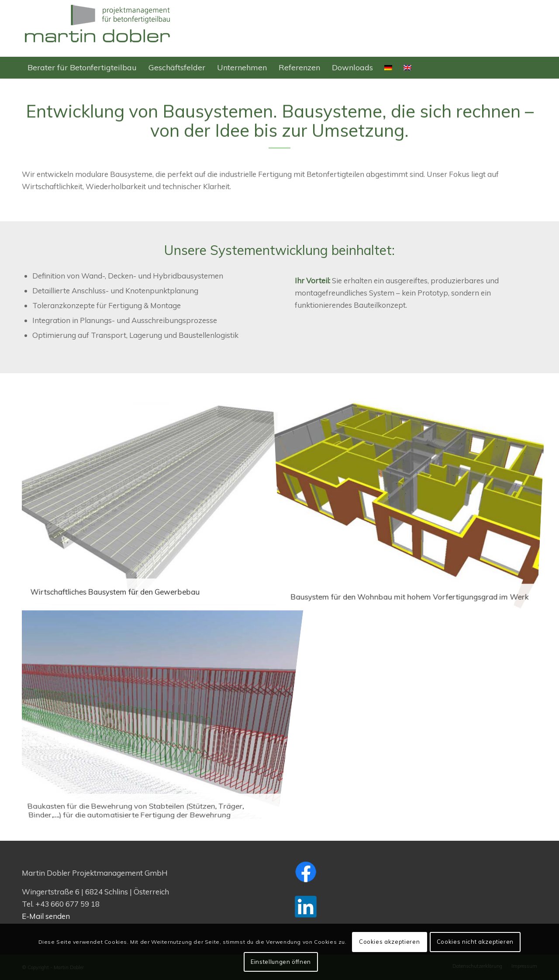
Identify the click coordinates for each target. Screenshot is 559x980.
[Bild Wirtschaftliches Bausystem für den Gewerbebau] (152, 506)
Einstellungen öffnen (281, 962)
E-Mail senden (46, 916)
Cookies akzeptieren (389, 942)
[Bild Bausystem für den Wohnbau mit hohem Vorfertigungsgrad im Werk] (413, 506)
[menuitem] (82, 68)
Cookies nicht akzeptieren (475, 942)
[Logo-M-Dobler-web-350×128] (98, 28)
